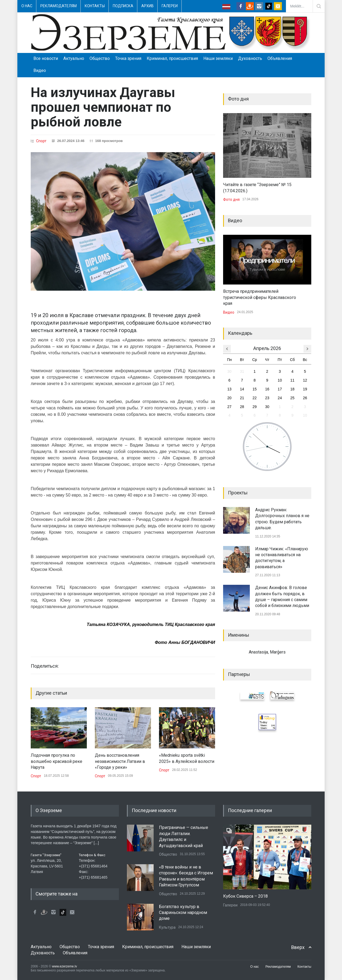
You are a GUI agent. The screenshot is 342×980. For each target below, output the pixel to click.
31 (242, 371)
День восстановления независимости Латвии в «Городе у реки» (120, 761)
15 (255, 389)
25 (292, 398)
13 (230, 389)
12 (305, 380)
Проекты (238, 493)
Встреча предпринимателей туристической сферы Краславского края (260, 297)
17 (280, 389)
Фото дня (231, 199)
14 (242, 389)
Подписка (123, 6)
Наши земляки (218, 58)
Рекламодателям (59, 6)
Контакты (95, 6)
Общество (100, 58)
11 (292, 380)
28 (242, 407)
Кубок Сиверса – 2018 (245, 896)
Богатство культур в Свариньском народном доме (183, 913)
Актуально (74, 58)
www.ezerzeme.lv (65, 966)
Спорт (41, 141)
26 (305, 398)
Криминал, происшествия (172, 58)
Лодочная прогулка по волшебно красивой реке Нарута (57, 761)
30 (230, 371)
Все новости (46, 58)
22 (255, 398)
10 (280, 380)
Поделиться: (45, 666)
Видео (40, 70)
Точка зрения (128, 58)
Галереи (170, 6)
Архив (147, 6)
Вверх (298, 947)
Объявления (280, 58)
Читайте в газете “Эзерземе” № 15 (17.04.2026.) (257, 188)
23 (267, 398)
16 (267, 389)
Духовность (250, 58)
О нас (27, 6)
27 (230, 407)
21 (242, 398)
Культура (167, 927)
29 (255, 407)
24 (280, 398)
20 (230, 398)
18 (292, 389)
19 (305, 389)
